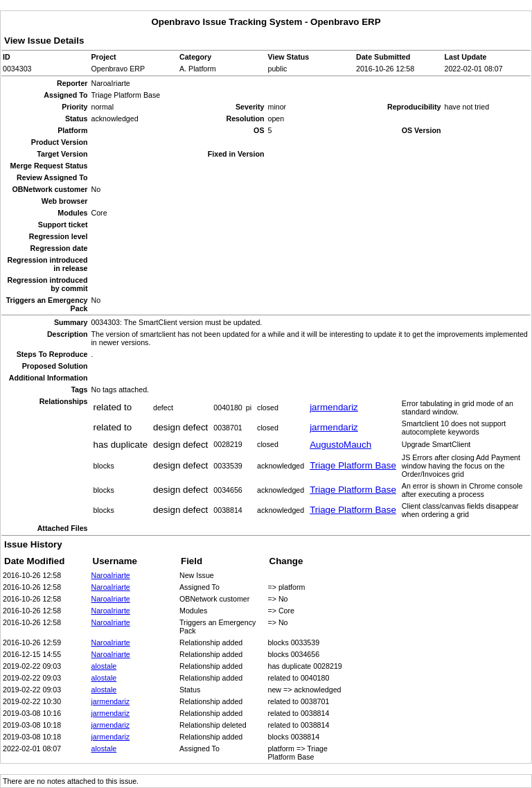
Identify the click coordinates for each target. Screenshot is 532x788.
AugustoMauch (340, 445)
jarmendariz (334, 407)
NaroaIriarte (111, 575)
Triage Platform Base (353, 465)
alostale (104, 666)
